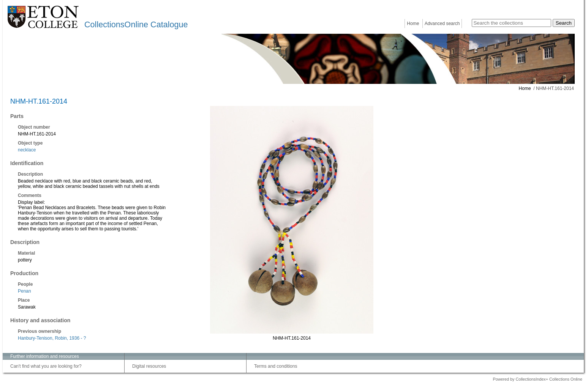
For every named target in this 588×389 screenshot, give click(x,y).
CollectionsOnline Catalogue (136, 24)
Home (413, 24)
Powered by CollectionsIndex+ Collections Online (537, 379)
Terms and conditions (276, 366)
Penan (24, 291)
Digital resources (149, 366)
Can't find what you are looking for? (46, 366)
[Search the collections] (511, 23)
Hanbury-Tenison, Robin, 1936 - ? (52, 338)
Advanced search (442, 24)
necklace (27, 150)
